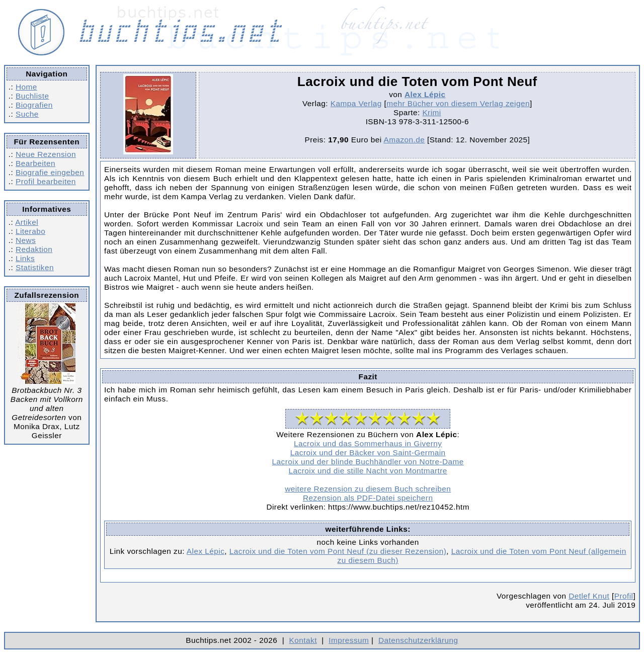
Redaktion (34, 249)
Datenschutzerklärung (418, 640)
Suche (27, 114)
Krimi (431, 112)
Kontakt (303, 640)
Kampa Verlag (356, 103)
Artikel (27, 222)
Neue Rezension (46, 154)
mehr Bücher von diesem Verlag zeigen (458, 103)
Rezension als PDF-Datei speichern (368, 498)
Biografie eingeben (50, 172)
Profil (624, 596)
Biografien (34, 105)
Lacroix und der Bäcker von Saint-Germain (368, 452)
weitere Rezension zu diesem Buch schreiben (368, 489)
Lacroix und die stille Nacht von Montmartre (368, 471)
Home (26, 87)
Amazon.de (404, 140)
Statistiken (35, 267)
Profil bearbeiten (46, 181)
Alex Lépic (425, 94)
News (26, 240)
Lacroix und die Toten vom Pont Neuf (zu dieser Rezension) (338, 551)
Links (25, 258)
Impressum (349, 640)
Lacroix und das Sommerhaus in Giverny (368, 443)
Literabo (30, 231)
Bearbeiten (35, 163)
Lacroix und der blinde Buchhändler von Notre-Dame (368, 462)
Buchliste (32, 96)
